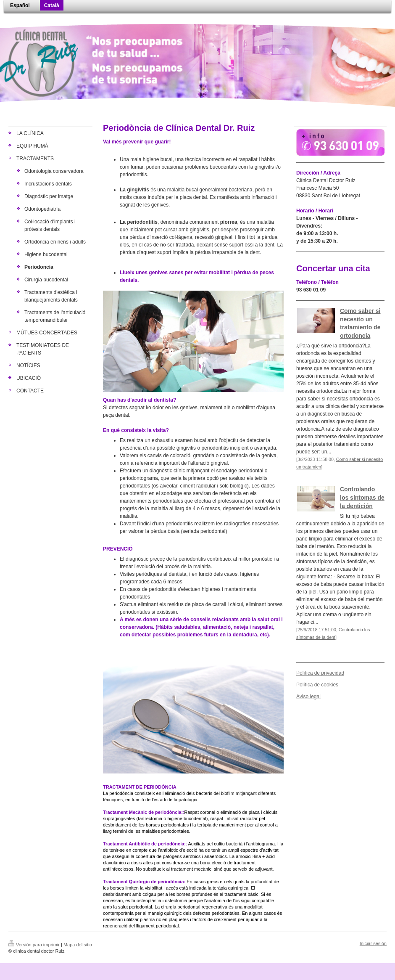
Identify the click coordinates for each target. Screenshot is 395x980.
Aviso (302, 697)
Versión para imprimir (34, 945)
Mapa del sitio (78, 945)
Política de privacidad (320, 673)
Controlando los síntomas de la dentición (362, 497)
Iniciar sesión (373, 943)
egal (316, 697)
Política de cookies (317, 685)
